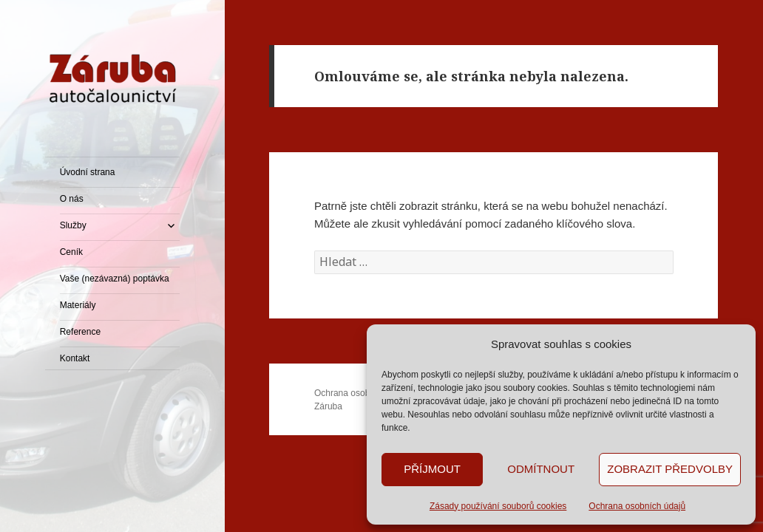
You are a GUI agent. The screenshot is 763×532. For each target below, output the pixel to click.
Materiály (78, 305)
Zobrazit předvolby (670, 469)
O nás (72, 199)
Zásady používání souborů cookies (498, 506)
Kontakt (75, 358)
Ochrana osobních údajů (637, 506)
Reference (80, 332)
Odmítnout (541, 469)
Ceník (71, 252)
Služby (73, 225)
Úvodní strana (88, 172)
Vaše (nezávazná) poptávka (115, 279)
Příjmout (432, 469)
